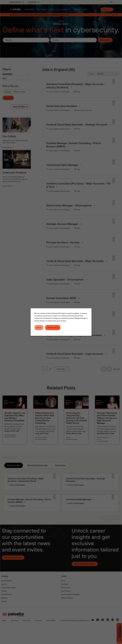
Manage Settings (53, 328)
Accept (39, 328)
